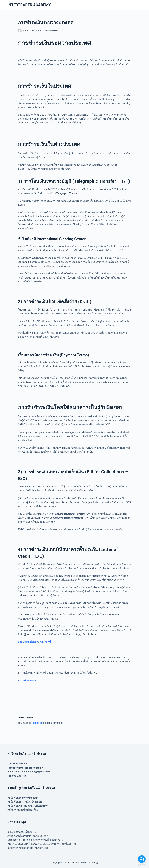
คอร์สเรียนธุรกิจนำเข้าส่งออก (23, 798)
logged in (37, 723)
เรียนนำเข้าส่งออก (52, 31)
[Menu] (140, 5)
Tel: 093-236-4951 (18, 776)
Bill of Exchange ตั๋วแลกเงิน (22, 832)
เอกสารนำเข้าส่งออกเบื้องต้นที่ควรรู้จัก (28, 848)
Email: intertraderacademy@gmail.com (29, 772)
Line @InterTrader (17, 764)
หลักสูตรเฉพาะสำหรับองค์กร (23, 810)
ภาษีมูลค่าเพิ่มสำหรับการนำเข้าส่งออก (28, 836)
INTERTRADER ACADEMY (29, 5)
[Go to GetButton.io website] (142, 865)
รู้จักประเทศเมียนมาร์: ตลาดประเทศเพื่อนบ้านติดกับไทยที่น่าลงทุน (42, 844)
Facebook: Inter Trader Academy (25, 768)
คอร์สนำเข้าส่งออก (28, 680)
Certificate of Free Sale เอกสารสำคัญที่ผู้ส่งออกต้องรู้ (35, 840)
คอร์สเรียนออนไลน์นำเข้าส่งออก (25, 802)
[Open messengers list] (142, 859)
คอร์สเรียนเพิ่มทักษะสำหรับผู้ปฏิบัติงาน (28, 806)
